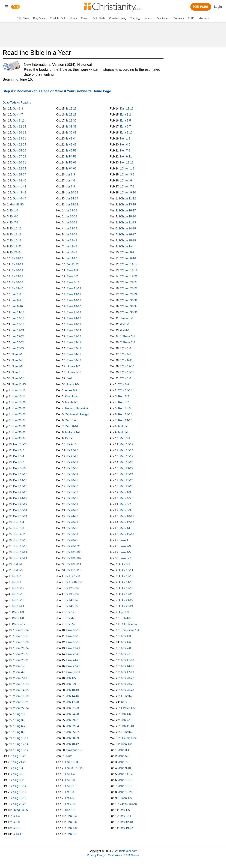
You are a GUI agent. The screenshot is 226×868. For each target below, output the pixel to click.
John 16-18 (125, 786)
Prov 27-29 (73, 666)
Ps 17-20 (72, 450)
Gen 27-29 (19, 157)
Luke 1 (124, 540)
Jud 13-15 (18, 594)
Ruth (69, 756)
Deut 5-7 (19, 462)
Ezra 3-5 (126, 121)
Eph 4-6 (126, 618)
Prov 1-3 (70, 612)
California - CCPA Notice (123, 855)
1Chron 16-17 (127, 210)
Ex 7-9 (14, 222)
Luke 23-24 (126, 606)
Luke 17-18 (126, 588)
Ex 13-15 (16, 234)
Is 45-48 (71, 145)
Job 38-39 (72, 738)
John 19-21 (125, 792)
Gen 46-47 (19, 198)
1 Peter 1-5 (128, 708)
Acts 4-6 (126, 642)
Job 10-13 (72, 690)
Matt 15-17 (126, 456)
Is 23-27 (71, 115)
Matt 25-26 (126, 480)
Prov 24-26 (73, 660)
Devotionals (163, 18)
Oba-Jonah (72, 396)
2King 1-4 (17, 768)
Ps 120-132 (72, 588)
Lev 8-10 (17, 306)
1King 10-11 (21, 738)
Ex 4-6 (14, 216)
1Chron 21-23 (127, 222)
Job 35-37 (72, 732)
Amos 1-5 (73, 384)
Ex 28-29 (17, 264)
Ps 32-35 (72, 468)
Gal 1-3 (125, 324)
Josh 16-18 (20, 546)
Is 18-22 (71, 109)
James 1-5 (127, 318)
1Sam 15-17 (21, 636)
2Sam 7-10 (20, 678)
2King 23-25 (20, 810)
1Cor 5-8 (126, 354)
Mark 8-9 (125, 510)
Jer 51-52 (73, 264)
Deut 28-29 (20, 504)
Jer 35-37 (71, 234)
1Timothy (126, 696)
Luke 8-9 (124, 564)
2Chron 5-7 (127, 252)
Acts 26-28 (127, 690)
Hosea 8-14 (74, 372)
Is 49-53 (71, 151)
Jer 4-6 (71, 180)
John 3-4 (124, 750)
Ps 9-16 (72, 444)
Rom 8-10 (124, 408)
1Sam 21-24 (21, 648)
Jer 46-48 (71, 252)
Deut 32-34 (20, 516)
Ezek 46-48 (74, 360)
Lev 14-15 (18, 318)
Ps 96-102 (73, 546)
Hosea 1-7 (73, 366)
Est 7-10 (70, 804)
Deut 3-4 (19, 456)
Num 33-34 (19, 438)
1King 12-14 (21, 744)
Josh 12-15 (20, 540)
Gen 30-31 (19, 163)
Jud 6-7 (16, 576)
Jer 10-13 (72, 192)
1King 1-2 (19, 714)
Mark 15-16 (127, 534)
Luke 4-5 (125, 552)
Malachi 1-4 (72, 432)
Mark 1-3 (125, 492)
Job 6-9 (71, 684)
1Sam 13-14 (21, 630)
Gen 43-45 (19, 192)
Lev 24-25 (18, 342)
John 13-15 (125, 780)
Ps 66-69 (72, 504)
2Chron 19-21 (129, 276)
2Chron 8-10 (128, 258)
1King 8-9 (19, 732)
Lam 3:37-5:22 (74, 768)
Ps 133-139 (72, 594)
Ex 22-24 (16, 252)
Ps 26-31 (72, 462)
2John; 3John (128, 804)
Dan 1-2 (70, 810)
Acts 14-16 (127, 666)
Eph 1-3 (124, 612)
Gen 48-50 (17, 204)
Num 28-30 (19, 426)
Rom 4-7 (124, 402)
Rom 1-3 (124, 396)
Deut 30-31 (20, 510)
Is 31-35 (71, 127)
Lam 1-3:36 (72, 762)
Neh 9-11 (126, 157)
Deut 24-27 (20, 498)
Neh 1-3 (125, 139)
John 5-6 (124, 756)
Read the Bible (58, 18)
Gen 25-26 (19, 151)
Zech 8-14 (72, 426)
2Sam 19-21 (21, 702)
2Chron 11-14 (129, 264)
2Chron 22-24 (129, 282)
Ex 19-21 (16, 246)
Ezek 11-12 (74, 288)
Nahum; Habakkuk (77, 408)
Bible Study (99, 18)
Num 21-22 (19, 408)
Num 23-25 (19, 414)
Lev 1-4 (17, 294)
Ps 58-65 (72, 498)
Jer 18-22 (72, 204)
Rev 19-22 (126, 828)
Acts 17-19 (127, 672)
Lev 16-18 (18, 324)
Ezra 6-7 (126, 127)
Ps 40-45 (72, 480)
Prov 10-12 (73, 630)
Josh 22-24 (20, 558)
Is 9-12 (17, 828)
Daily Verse (39, 18)
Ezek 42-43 (74, 348)
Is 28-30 (71, 121)
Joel (69, 378)
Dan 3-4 (72, 816)
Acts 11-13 (127, 660)
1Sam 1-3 (18, 612)
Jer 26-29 (71, 216)
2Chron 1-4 (126, 246)
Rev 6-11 (126, 816)
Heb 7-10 (126, 720)
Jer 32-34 (71, 228)
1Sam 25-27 (21, 654)
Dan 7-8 (72, 828)
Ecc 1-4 (70, 774)
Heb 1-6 (126, 714)
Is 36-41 (71, 133)
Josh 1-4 (19, 522)
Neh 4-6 (125, 145)
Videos (149, 18)
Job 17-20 (72, 702)
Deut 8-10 (19, 468)
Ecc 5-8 (70, 780)
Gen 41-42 (19, 186)
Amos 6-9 (71, 390)
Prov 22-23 (73, 654)
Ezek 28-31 (74, 324)
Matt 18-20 (126, 462)
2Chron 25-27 (129, 288)
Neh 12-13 (127, 163)
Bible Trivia (23, 18)
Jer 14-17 (72, 198)
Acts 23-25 (127, 684)
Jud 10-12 (18, 588)
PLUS (191, 18)
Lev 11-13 (18, 312)
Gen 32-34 (19, 169)
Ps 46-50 (72, 486)
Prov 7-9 (70, 624)
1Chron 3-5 (127, 174)
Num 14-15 (19, 390)
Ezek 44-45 (74, 354)
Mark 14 (125, 528)
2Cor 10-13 (125, 390)
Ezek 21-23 (74, 312)
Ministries (204, 18)
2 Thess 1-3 (128, 342)
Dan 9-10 (72, 834)
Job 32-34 (72, 726)
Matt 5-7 (123, 432)
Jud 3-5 (18, 570)
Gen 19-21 (19, 139)
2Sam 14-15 (21, 690)
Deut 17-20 (20, 486)
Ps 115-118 (74, 570)
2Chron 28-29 (129, 294)
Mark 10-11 (127, 516)
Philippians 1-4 (130, 630)
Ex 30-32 (17, 270)
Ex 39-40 (17, 288)
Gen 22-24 (19, 145)
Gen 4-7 (18, 115)
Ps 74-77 (72, 516)
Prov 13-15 (73, 636)
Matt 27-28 (126, 486)
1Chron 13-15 (127, 204)
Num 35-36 (20, 444)
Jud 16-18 (18, 600)
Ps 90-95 (72, 540)
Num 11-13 (19, 384)
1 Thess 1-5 (128, 336)
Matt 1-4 (123, 426)
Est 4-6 (69, 798)
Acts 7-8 (126, 648)
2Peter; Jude (129, 738)
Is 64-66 (71, 169)
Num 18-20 (19, 402)
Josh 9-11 (19, 534)
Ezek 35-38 (74, 336)
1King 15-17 (21, 750)
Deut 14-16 (20, 480)
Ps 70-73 (72, 510)
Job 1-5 (71, 678)
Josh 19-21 (20, 552)
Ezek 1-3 (72, 270)
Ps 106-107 (74, 558)
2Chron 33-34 (129, 306)
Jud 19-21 (18, 606)
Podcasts (179, 18)
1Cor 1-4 (126, 348)
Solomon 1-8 (74, 750)
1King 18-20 (19, 756)
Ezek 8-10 (73, 282)
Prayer (85, 18)
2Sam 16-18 (21, 696)
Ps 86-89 (72, 534)
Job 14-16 (72, 696)
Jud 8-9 (16, 582)
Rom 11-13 (125, 414)
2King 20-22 (19, 804)
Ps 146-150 (72, 606)
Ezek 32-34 (74, 330)
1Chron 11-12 (127, 198)
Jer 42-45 (71, 246)
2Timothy (126, 732)
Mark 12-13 (127, 522)
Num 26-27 (19, 420)
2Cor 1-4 (126, 378)
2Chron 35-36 (129, 312)
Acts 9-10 (126, 654)
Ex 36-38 (17, 282)
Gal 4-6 (125, 330)
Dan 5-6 (72, 822)
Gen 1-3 (18, 109)
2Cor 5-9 (124, 384)
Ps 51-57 (72, 492)
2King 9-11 (18, 780)
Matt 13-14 (126, 450)
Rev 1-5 (125, 810)
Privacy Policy (96, 855)
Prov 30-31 (73, 672)
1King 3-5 (19, 720)
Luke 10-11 (126, 570)
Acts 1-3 (126, 636)
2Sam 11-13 (21, 684)
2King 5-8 (17, 774)
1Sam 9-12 (19, 624)
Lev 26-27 (18, 348)
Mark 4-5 (125, 498)
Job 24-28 (72, 714)
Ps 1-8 (69, 438)
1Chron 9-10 (128, 192)
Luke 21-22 (126, 600)
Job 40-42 (72, 744)
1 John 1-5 (125, 798)
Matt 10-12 (126, 444)
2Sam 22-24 (21, 708)
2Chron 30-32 (129, 300)
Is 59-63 (71, 163)
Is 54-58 (71, 157)
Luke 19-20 (126, 594)
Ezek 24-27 (74, 318)
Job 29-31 (72, 720)
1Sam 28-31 (21, 660)
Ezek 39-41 (74, 342)
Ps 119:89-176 (74, 582)
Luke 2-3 (125, 546)
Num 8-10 (18, 378)
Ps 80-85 (72, 528)
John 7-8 (124, 762)
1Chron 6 (126, 180)
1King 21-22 (19, 762)
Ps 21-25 (72, 456)
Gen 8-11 (19, 121)
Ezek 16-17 (74, 300)
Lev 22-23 (18, 336)
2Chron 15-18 (129, 270)
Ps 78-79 (72, 522)
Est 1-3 (69, 792)
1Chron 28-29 (127, 240)
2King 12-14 (19, 786)
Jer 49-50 (71, 258)
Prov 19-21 (73, 648)
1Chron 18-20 (127, 216)
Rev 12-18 (126, 822)
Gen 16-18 (19, 133)
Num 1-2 (17, 354)
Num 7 (16, 372)
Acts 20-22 (127, 678)
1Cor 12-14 (127, 366)
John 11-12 (125, 774)
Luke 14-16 (126, 582)
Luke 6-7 (125, 558)
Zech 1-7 (71, 420)
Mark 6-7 (125, 504)
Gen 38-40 (19, 180)
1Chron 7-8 (127, 186)
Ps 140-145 (72, 600)
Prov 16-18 (73, 642)
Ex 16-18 (16, 240)
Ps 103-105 (74, 552)
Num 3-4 (17, 360)
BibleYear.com (128, 851)
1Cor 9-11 (127, 360)
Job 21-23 (72, 708)
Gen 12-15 (19, 127)
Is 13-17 (18, 834)
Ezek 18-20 (74, 306)
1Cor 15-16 (127, 372)
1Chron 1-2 (127, 169)
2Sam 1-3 (19, 666)
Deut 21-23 (20, 492)
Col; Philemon (129, 624)
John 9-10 (125, 768)
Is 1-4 (16, 816)
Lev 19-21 (18, 330)
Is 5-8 (16, 822)
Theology (135, 18)
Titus (124, 702)
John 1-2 (126, 744)
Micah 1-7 (71, 402)
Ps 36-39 (72, 474)
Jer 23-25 (71, 210)
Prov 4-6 (70, 618)
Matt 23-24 (126, 474)
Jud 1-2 (18, 564)
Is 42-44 (71, 139)
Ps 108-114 (74, 564)
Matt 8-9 (125, 438)
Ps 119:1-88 (72, 576)
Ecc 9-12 (71, 786)
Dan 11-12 (127, 109)
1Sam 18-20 (21, 642)
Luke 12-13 (126, 576)
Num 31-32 (19, 432)
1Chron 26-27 (127, 234)
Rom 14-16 (125, 420)
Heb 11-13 (127, 726)
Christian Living (118, 18)
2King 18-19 (19, 798)
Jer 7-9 (71, 186)
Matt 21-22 (126, 468)
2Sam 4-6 (19, 672)
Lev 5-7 (17, 300)
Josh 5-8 (19, 528)
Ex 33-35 (17, 276)
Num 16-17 (19, 396)
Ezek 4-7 (72, 276)
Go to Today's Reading (17, 103)
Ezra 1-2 (126, 115)
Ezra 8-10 (126, 133)
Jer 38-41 (71, 240)
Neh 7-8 (125, 151)
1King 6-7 (19, 726)
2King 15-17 (19, 792)
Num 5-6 (17, 366)
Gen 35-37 (19, 174)
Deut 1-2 (19, 450)
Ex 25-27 (17, 258)
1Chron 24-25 (127, 228)
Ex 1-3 (14, 210)
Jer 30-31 (71, 222)
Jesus (74, 18)
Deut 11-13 (20, 474)
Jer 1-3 (71, 174)
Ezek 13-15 (74, 294)
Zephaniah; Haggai (77, 414)
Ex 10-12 (16, 228)
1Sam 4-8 (18, 618)
